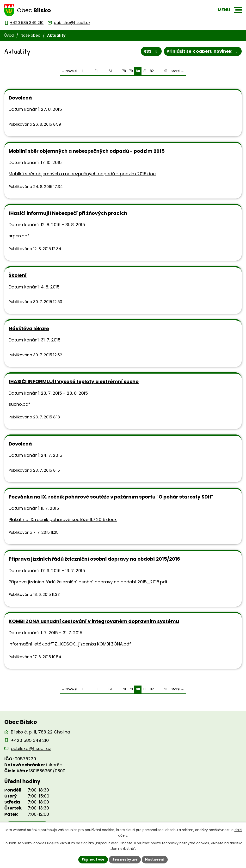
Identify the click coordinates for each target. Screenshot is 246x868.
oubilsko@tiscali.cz (31, 748)
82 (152, 71)
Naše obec (30, 35)
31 (96, 71)
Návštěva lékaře (29, 328)
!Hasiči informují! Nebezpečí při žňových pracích (68, 213)
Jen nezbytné (125, 859)
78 (124, 71)
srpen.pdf (19, 236)
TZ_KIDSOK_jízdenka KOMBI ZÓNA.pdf (91, 644)
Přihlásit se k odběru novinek (203, 51)
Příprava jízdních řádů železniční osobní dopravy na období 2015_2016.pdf (88, 582)
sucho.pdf (19, 404)
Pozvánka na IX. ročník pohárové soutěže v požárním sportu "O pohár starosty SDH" (111, 497)
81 (145, 71)
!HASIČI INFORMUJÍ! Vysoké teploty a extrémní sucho (74, 381)
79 (131, 71)
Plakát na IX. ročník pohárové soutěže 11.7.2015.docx (63, 519)
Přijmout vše (93, 859)
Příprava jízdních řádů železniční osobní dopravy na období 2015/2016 (94, 559)
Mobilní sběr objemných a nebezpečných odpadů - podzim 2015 (87, 151)
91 (166, 71)
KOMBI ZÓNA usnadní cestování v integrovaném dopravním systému (94, 621)
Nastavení (155, 859)
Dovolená (20, 98)
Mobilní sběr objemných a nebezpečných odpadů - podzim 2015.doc (82, 174)
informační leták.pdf (30, 644)
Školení (18, 275)
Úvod (9, 35)
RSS (151, 51)
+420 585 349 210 (30, 740)
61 (110, 71)
